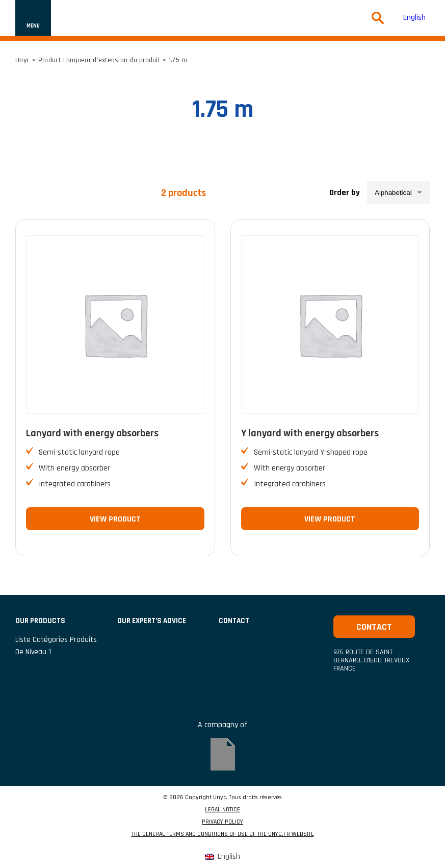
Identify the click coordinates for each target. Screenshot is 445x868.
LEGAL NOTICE (222, 810)
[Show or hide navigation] (33, 18)
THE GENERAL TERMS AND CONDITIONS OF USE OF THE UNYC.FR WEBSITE (223, 834)
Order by (345, 193)
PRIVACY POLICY (222, 822)
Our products (40, 621)
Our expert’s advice (152, 621)
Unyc (22, 60)
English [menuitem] (414, 18)
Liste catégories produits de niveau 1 (56, 646)
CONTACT (234, 621)
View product (115, 519)
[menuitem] (414, 18)
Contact (374, 627)
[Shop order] (398, 193)
